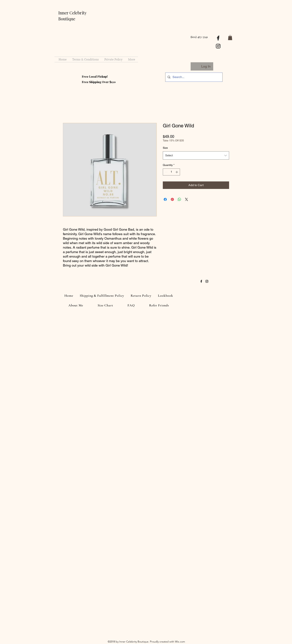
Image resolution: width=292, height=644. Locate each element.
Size (165, 148)
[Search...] (194, 77)
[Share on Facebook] (165, 199)
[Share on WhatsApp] (179, 199)
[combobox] (196, 155)
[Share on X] (187, 199)
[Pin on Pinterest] (172, 199)
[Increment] (177, 172)
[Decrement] (166, 172)
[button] (230, 38)
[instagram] (218, 46)
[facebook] (218, 38)
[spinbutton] (171, 172)
